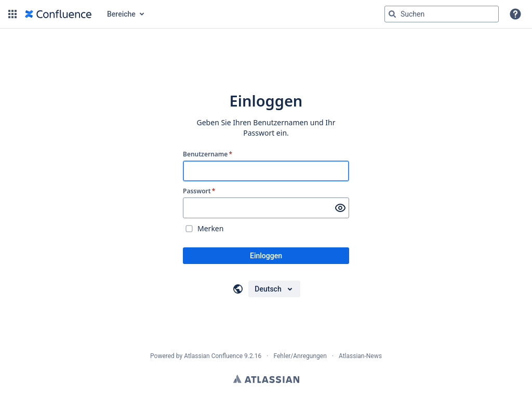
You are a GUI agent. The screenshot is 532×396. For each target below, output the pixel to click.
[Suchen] (392, 14)
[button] (12, 14)
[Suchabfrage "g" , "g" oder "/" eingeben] (442, 14)
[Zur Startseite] (58, 14)
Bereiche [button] (121, 14)
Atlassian (266, 379)
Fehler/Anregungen (300, 356)
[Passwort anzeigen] (340, 208)
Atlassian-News (360, 356)
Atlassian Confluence (213, 356)
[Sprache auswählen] (274, 289)
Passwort (199, 191)
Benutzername (208, 154)
